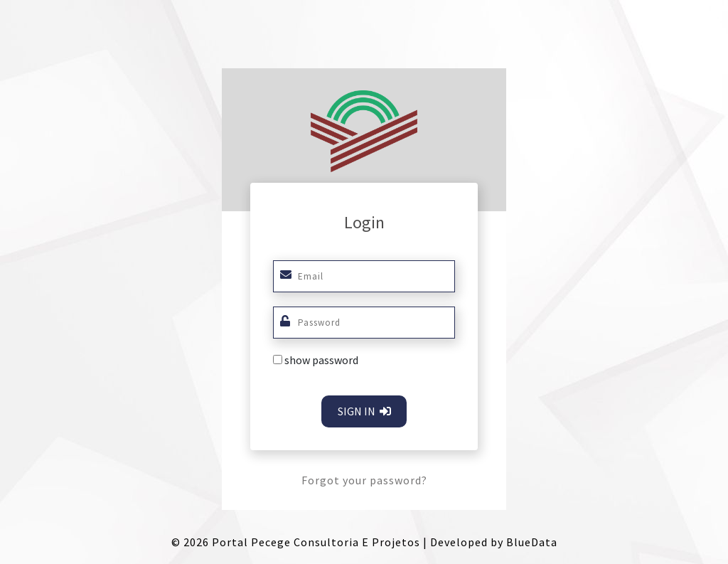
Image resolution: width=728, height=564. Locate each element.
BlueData (532, 542)
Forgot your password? (364, 480)
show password (321, 360)
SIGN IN (364, 411)
